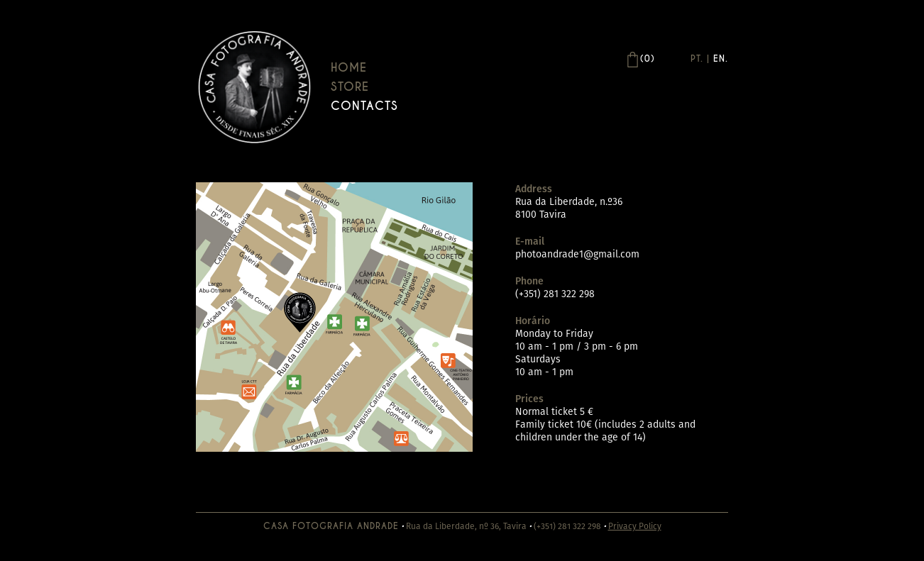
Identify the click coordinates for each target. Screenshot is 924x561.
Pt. (697, 59)
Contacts (364, 106)
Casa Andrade (254, 87)
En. (721, 59)
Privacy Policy (635, 526)
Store (350, 87)
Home (349, 68)
